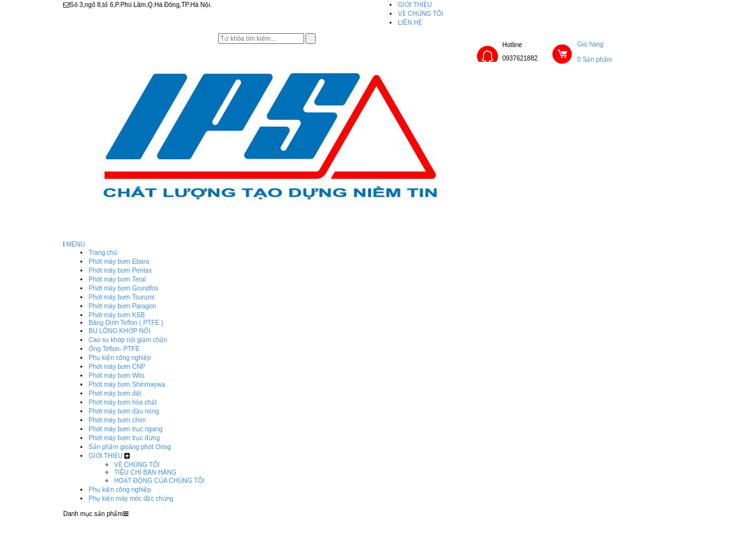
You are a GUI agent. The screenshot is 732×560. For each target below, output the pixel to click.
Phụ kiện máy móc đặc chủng (131, 499)
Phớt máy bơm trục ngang (126, 429)
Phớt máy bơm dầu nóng (124, 411)
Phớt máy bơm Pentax (120, 270)
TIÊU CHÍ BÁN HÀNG (145, 472)
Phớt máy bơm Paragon (122, 306)
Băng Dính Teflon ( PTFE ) (126, 323)
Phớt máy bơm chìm (117, 420)
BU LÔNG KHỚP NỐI (120, 331)
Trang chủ (103, 253)
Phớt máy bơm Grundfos (123, 288)
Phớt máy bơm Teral (117, 279)
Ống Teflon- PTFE (114, 349)
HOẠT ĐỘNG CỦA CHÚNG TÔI (159, 481)
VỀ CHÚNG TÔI (421, 14)
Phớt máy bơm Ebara (119, 262)
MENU (74, 244)
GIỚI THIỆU (415, 5)
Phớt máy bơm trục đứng (124, 438)
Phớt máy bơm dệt (115, 393)
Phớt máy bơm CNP (117, 367)
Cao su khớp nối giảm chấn (128, 340)
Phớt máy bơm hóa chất (123, 402)
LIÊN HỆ (410, 23)
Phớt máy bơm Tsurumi (121, 297)
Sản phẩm (326, 522)
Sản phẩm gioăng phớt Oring (130, 447)
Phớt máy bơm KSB (117, 315)
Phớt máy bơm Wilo (117, 376)
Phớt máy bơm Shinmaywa (127, 384)
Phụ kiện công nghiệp (120, 358)
